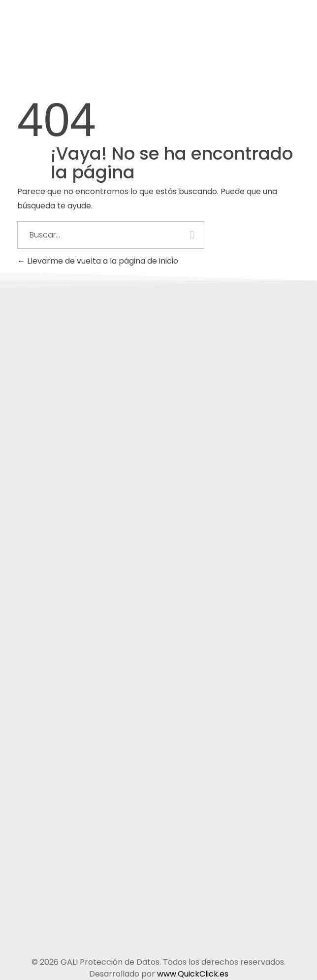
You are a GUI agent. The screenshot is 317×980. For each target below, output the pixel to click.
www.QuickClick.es (193, 974)
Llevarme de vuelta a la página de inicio (98, 261)
